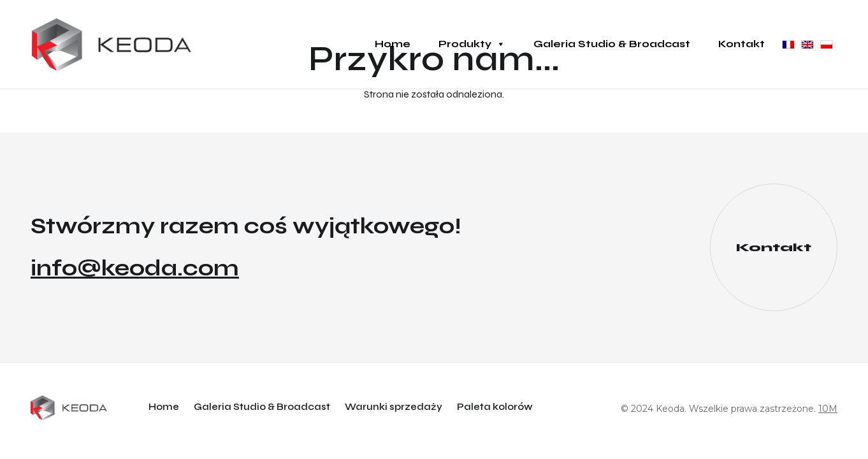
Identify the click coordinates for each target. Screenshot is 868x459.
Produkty (472, 44)
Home (393, 44)
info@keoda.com (135, 268)
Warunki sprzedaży (394, 407)
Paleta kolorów (495, 407)
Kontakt (741, 44)
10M (828, 409)
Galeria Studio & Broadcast (612, 44)
